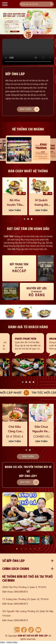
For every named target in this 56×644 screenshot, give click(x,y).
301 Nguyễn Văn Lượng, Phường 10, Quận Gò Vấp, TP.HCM (28, 614)
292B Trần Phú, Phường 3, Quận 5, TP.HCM (24, 587)
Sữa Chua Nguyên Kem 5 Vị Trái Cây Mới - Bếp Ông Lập (41, 429)
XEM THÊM (15, 210)
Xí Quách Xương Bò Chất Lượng (41, 203)
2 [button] (21, 549)
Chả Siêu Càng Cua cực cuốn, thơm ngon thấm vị (15, 429)
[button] (24, 219)
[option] (28, 512)
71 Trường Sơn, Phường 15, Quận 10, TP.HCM (25, 599)
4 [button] (30, 549)
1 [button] (17, 549)
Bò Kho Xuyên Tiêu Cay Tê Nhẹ (15, 203)
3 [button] (26, 549)
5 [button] (35, 549)
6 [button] (39, 549)
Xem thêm (29, 109)
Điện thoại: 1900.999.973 (15, 592)
